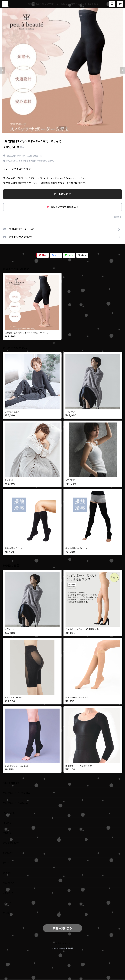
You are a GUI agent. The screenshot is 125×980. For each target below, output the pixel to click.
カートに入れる (63, 194)
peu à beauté (11, 843)
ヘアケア (7, 903)
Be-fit (6, 863)
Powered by (62, 948)
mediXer (8, 853)
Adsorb (7, 833)
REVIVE (7, 823)
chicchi (7, 873)
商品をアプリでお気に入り (62, 207)
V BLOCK (8, 893)
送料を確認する (35, 156)
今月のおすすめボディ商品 (16, 793)
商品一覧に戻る (62, 928)
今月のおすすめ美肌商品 (16, 803)
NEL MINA (8, 883)
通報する (118, 217)
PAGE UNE (9, 813)
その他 (6, 913)
